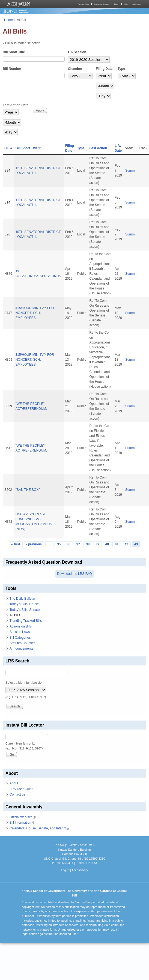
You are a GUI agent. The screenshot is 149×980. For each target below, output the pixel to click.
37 (78, 544)
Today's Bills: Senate (25, 610)
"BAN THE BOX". (28, 490)
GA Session (77, 52)
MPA (126, 4)
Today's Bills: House (24, 604)
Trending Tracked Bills (26, 621)
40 (107, 544)
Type (121, 69)
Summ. (130, 171)
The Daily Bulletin (22, 599)
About (14, 783)
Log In (65, 870)
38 (88, 544)
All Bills (15, 615)
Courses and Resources (102, 4)
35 (59, 544)
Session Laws (20, 632)
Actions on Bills (21, 626)
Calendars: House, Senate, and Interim (39, 828)
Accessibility (80, 870)
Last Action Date (16, 105)
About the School (84, 4)
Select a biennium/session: (25, 683)
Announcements (21, 649)
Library (117, 4)
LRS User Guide (21, 789)
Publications (136, 4)
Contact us (17, 794)
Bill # (8, 148)
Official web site (23, 817)
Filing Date (104, 69)
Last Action (98, 148)
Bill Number (12, 69)
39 (97, 544)
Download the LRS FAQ (74, 574)
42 (126, 544)
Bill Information (22, 823)
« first (16, 544)
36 (68, 544)
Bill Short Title (14, 52)
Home (8, 20)
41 (117, 544)
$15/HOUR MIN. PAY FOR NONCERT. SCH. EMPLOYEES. (35, 313)
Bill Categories (20, 638)
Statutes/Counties (23, 643)
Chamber (75, 69)
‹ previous (34, 544)
